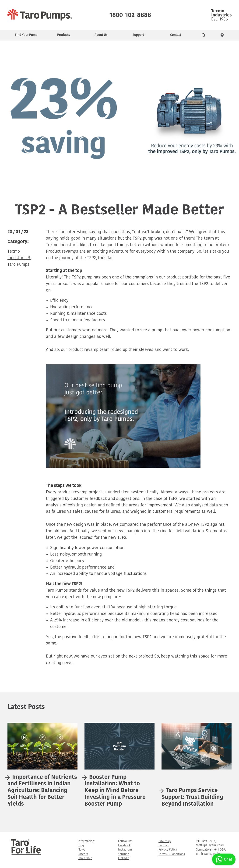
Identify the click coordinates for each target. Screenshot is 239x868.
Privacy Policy (168, 850)
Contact (176, 35)
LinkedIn (124, 858)
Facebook (124, 846)
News (81, 850)
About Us (101, 35)
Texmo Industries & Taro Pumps (19, 258)
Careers (83, 854)
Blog (81, 846)
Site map (165, 841)
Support (138, 35)
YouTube (124, 854)
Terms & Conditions (172, 854)
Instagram (125, 850)
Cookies (164, 846)
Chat (223, 859)
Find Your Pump (26, 35)
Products (63, 35)
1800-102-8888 (130, 14)
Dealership (85, 858)
